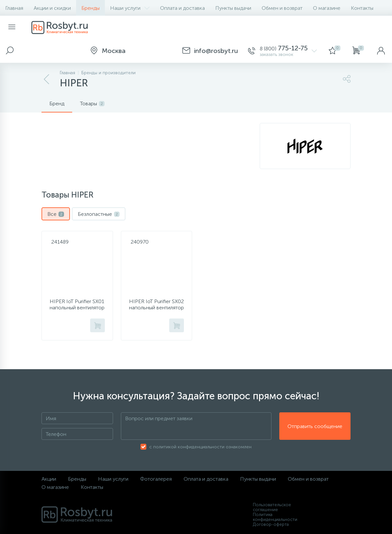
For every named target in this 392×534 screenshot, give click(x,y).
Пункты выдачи (233, 8)
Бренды (90, 8)
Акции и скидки (52, 8)
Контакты (362, 8)
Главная (14, 8)
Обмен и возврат (282, 8)
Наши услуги (130, 8)
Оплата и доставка (182, 8)
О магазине (327, 8)
